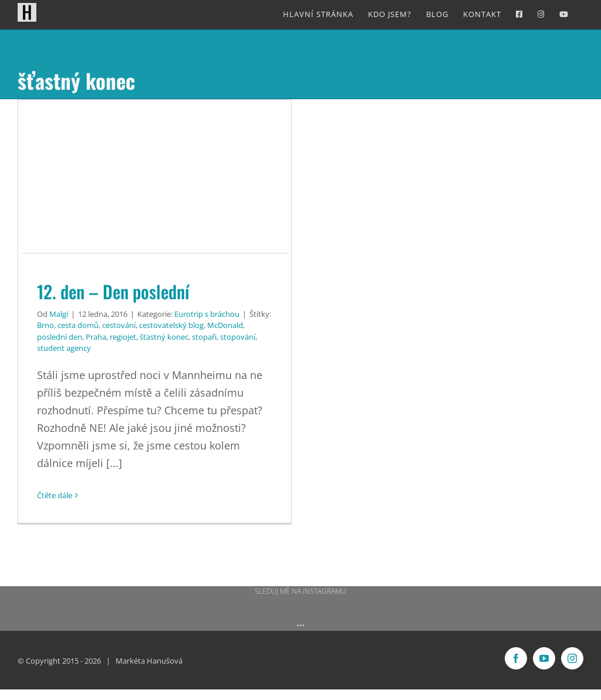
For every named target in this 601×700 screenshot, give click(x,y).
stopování (238, 337)
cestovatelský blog (171, 325)
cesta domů (78, 325)
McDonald (225, 325)
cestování (119, 325)
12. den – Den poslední (113, 291)
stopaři (204, 337)
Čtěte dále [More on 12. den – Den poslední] (55, 495)
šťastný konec (164, 337)
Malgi (59, 314)
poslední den (60, 337)
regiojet (123, 337)
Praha (96, 337)
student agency (64, 348)
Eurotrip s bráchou (207, 314)
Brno (45, 325)
